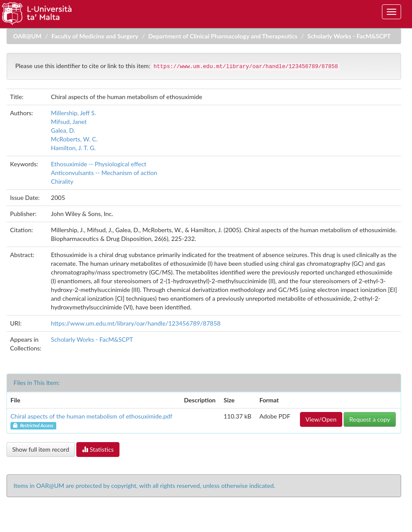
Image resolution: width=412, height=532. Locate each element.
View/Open (321, 419)
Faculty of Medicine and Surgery (95, 36)
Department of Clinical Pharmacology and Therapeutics (223, 36)
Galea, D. (63, 130)
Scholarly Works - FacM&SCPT (349, 36)
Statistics (98, 449)
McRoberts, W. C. (74, 139)
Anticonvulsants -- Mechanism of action (104, 173)
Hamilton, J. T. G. (73, 148)
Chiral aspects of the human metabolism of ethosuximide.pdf (91, 416)
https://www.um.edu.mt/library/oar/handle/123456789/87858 (136, 323)
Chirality (62, 181)
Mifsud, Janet (69, 122)
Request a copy (369, 419)
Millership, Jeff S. (73, 113)
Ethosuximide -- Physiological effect (99, 164)
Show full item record (41, 449)
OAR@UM (27, 36)
